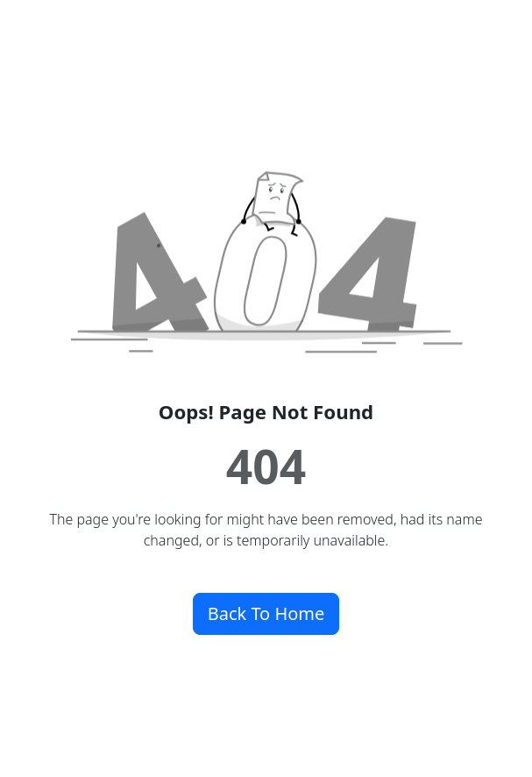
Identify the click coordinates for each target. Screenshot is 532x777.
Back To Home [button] (266, 613)
